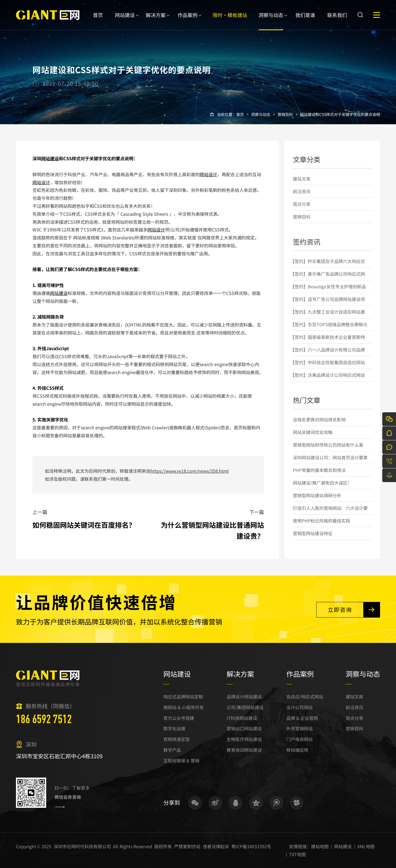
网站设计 (208, 174)
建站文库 (302, 179)
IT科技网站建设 (242, 718)
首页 (98, 21)
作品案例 (188, 21)
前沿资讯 (302, 191)
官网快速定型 (177, 739)
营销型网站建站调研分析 (317, 495)
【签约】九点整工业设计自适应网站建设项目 (328, 318)
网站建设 (125, 21)
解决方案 (156, 21)
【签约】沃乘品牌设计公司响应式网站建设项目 (328, 381)
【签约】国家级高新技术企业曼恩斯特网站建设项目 (328, 343)
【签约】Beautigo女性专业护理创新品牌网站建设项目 (328, 292)
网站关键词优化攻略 (313, 432)
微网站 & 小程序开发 (184, 707)
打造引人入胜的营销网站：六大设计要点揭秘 (330, 514)
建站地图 (320, 846)
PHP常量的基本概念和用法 (319, 470)
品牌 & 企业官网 (302, 718)
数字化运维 (174, 728)
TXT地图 (297, 854)
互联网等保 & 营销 (181, 761)
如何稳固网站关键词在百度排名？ (84, 525)
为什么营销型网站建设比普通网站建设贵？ (212, 530)
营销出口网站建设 (244, 728)
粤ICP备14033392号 (251, 846)
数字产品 (172, 750)
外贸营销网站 (299, 728)
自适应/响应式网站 (305, 696)
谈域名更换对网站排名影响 (319, 419)
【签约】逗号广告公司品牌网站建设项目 (328, 305)
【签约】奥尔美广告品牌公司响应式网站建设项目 (328, 280)
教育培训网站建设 (244, 750)
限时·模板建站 (230, 21)
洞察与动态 (271, 21)
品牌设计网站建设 (244, 696)
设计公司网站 (299, 707)
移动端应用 (297, 750)
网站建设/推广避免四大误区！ (322, 483)
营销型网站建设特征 (313, 533)
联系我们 (337, 21)
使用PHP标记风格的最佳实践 (321, 521)
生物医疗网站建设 (244, 739)
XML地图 (366, 846)
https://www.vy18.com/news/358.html (190, 471)
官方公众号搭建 (179, 718)
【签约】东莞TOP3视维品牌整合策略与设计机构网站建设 (329, 330)
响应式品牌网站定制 (183, 696)
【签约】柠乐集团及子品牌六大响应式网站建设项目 (328, 267)
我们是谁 (305, 21)
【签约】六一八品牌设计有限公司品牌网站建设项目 (328, 356)
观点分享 (302, 204)
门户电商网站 (299, 739)
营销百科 (285, 114)
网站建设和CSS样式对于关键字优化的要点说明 (340, 114)
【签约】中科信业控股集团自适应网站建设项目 (328, 368)
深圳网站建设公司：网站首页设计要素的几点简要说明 (330, 463)
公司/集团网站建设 (245, 707)
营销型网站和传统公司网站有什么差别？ (328, 451)
